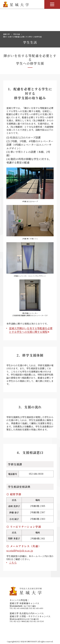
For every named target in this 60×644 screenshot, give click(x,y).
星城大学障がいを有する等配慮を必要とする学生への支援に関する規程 (31, 330)
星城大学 (6, 34)
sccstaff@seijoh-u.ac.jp (20, 551)
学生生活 (16, 34)
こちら (13, 563)
